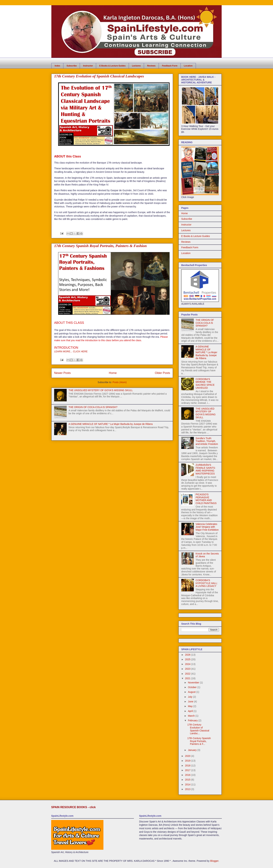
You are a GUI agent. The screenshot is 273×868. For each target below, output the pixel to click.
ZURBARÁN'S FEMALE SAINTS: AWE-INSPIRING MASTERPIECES (206, 469)
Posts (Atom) (120, 382)
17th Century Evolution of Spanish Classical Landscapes (99, 76)
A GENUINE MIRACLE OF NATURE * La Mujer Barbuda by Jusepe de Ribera (111, 424)
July (190, 697)
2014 (188, 784)
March (192, 716)
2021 (188, 678)
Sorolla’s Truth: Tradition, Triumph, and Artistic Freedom (207, 441)
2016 (188, 775)
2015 (188, 780)
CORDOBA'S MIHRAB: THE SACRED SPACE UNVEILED (205, 383)
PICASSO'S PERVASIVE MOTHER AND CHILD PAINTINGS (206, 499)
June (191, 701)
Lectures (136, 66)
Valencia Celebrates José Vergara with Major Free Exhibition (207, 527)
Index (57, 66)
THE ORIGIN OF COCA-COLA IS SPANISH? (93, 407)
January (193, 750)
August (192, 692)
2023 (188, 669)
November (194, 683)
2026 (188, 655)
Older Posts (162, 373)
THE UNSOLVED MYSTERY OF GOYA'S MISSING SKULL (101, 390)
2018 (188, 766)
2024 (188, 664)
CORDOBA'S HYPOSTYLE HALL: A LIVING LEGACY (207, 583)
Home (113, 373)
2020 (188, 756)
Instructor (88, 66)
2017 (188, 770)
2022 (188, 674)
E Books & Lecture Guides (112, 66)
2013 (188, 789)
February (193, 720)
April (191, 711)
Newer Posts (62, 373)
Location (188, 66)
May (190, 706)
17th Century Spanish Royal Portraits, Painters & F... (199, 741)
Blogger (214, 861)
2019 (188, 761)
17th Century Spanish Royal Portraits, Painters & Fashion (100, 246)
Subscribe (72, 66)
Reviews (151, 66)
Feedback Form (170, 66)
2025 (188, 659)
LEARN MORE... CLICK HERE (71, 351)
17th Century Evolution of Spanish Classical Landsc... (198, 729)
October (193, 687)
